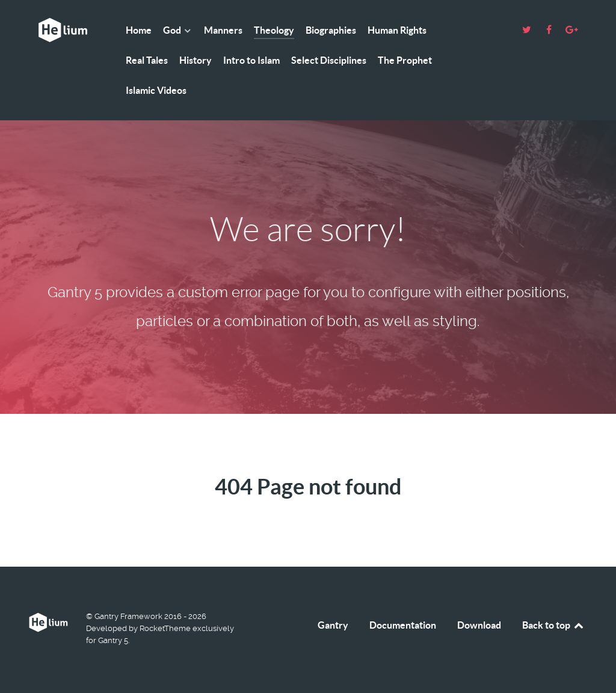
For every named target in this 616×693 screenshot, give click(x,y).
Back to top (553, 625)
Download (479, 625)
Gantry (333, 625)
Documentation (403, 625)
